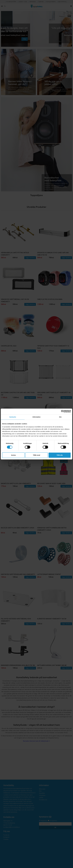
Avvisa (13, 455)
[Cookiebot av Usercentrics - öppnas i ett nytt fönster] (62, 411)
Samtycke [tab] (13, 417)
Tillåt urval (37, 455)
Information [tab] (36, 417)
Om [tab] (60, 417)
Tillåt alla (60, 455)
